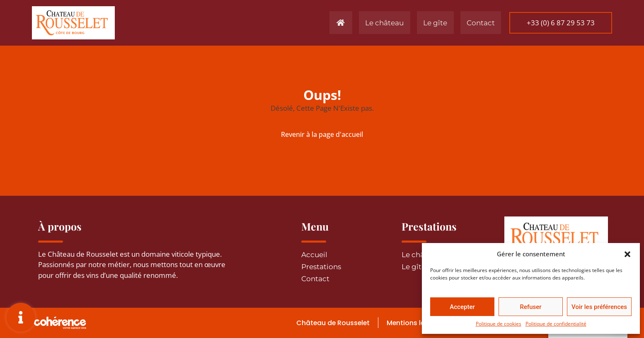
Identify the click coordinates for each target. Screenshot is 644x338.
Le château (372, 23)
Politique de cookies (499, 324)
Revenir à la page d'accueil (322, 134)
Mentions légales (411, 323)
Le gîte (426, 23)
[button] (627, 254)
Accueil (314, 255)
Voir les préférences (599, 307)
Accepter (462, 307)
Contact (473, 23)
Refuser (530, 307)
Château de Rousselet (327, 323)
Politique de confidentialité (556, 324)
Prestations (321, 267)
